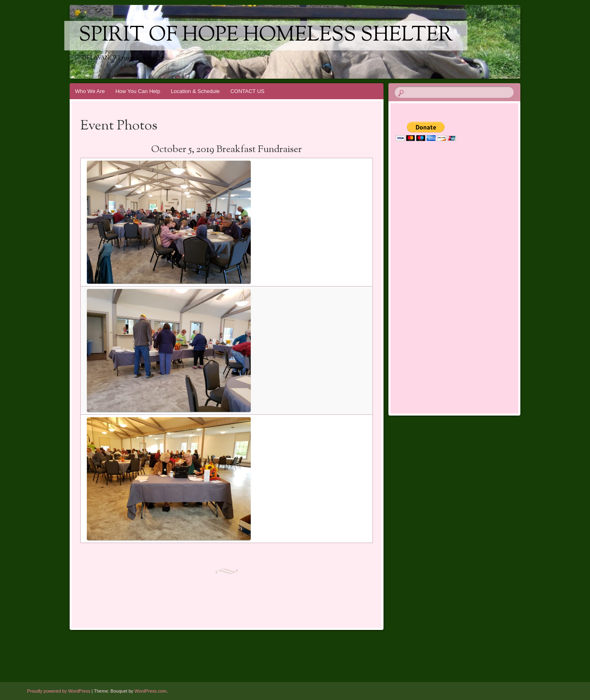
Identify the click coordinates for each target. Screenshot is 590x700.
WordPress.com (150, 691)
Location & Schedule (195, 91)
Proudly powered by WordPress (59, 691)
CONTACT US (247, 91)
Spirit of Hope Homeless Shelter (266, 36)
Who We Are (90, 91)
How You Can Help (138, 91)
